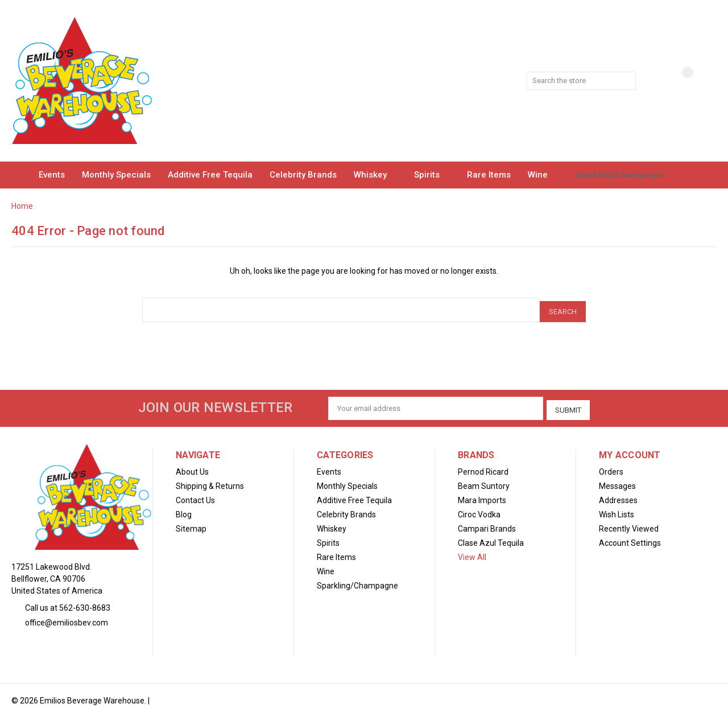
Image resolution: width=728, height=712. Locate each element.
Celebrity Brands (303, 175)
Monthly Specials (116, 175)
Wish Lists (617, 509)
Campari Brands (487, 523)
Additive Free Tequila (210, 175)
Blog (184, 509)
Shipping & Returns (210, 480)
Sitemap (191, 523)
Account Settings (630, 537)
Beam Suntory (484, 480)
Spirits (432, 175)
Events (52, 175)
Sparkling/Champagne (625, 175)
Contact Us (195, 495)
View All (472, 552)
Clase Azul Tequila (491, 537)
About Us (192, 466)
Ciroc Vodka (479, 509)
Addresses (618, 495)
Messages (617, 480)
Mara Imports (482, 495)
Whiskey (375, 175)
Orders (611, 466)
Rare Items (489, 175)
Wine (543, 175)
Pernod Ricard (483, 466)
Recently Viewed (629, 523)
